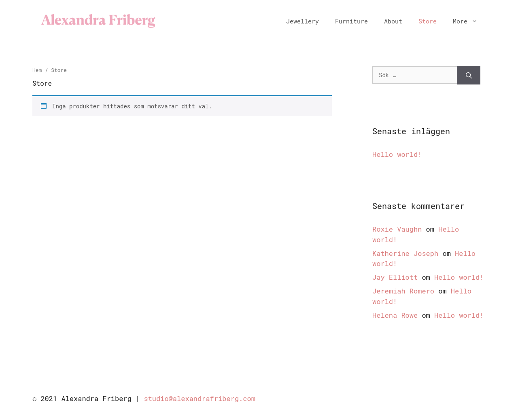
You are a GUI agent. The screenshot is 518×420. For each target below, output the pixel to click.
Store (428, 21)
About (393, 21)
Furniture (351, 21)
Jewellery (303, 21)
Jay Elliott (395, 277)
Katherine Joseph (405, 253)
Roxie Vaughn (397, 229)
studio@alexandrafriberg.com (199, 398)
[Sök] (469, 75)
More (469, 21)
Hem (37, 70)
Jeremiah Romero (403, 291)
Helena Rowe (395, 315)
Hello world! (397, 154)
